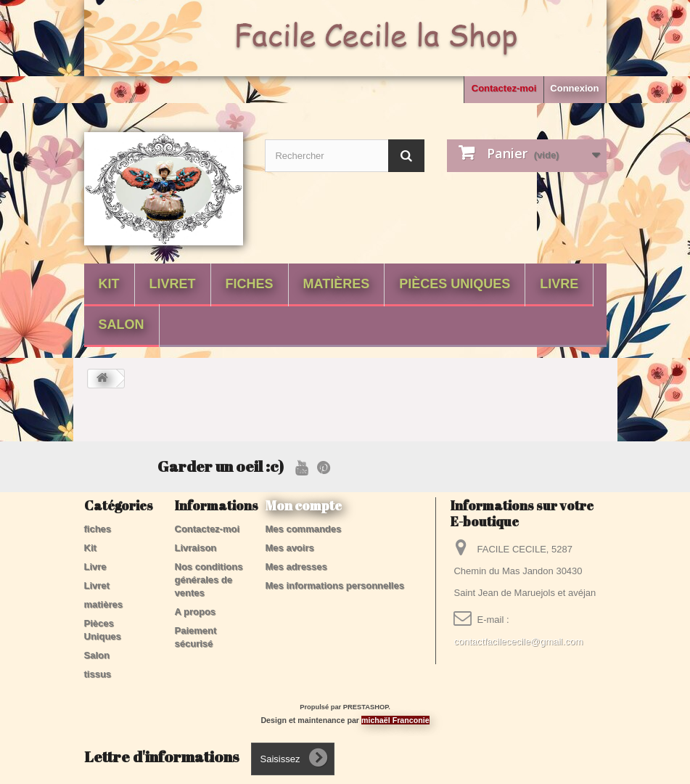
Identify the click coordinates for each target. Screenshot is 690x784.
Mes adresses (296, 567)
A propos (196, 612)
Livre (559, 284)
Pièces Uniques (455, 284)
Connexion (574, 88)
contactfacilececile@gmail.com (518, 641)
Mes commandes (304, 529)
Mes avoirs (290, 548)
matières (337, 284)
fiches (250, 284)
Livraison (196, 548)
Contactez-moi (504, 88)
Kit (109, 284)
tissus (98, 674)
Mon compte (304, 505)
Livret (173, 284)
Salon (122, 324)
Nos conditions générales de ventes (209, 580)
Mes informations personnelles (335, 585)
